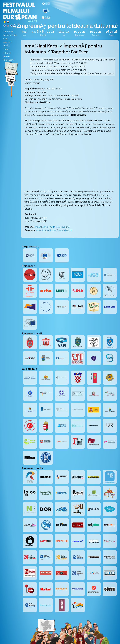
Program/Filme (10, 35)
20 (80, 32)
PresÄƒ (6, 46)
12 (60, 32)
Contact (7, 56)
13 (64, 32)
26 (107, 32)
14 (68, 32)
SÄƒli (6, 39)
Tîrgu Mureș (95, 35)
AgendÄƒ (7, 42)
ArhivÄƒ (7, 53)
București (43, 35)
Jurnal (6, 49)
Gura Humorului (80, 35)
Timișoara (112, 35)
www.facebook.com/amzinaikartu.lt (54, 230)
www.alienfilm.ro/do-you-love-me (52, 227)
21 (84, 32)
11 (53, 32)
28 (116, 32)
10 (49, 32)
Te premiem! (9, 60)
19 (75, 32)
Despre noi (8, 32)
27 (112, 32)
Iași (64, 35)
